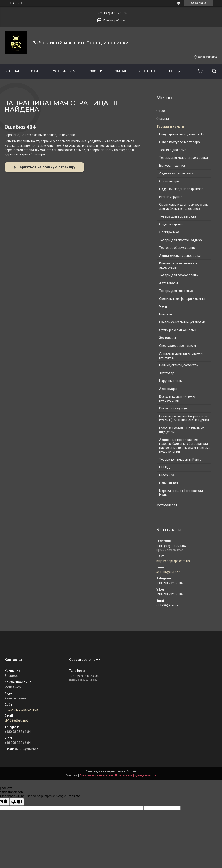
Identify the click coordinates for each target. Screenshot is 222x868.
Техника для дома (173, 150)
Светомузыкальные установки (182, 322)
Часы (163, 306)
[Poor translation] (17, 802)
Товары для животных (176, 291)
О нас (36, 71)
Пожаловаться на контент (96, 775)
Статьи (120, 71)
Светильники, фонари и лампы (182, 299)
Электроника (169, 232)
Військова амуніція (173, 408)
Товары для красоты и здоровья (183, 158)
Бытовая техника (172, 166)
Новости (95, 71)
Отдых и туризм (171, 224)
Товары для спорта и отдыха (181, 240)
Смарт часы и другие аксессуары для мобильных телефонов (184, 207)
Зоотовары (168, 338)
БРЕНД (165, 467)
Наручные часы (171, 381)
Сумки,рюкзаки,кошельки (178, 330)
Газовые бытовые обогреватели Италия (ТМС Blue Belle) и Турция (184, 418)
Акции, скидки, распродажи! (180, 256)
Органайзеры (169, 181)
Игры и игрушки (171, 197)
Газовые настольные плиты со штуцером (182, 430)
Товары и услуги (170, 127)
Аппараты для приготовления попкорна (182, 355)
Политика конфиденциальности (136, 775)
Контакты (147, 71)
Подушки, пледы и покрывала (181, 189)
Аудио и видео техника (176, 173)
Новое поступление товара (180, 142)
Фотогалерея (64, 71)
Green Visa (167, 475)
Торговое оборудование (177, 248)
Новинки (166, 314)
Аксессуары (168, 389)
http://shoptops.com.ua (173, 561)
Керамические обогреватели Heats (181, 493)
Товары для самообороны (179, 275)
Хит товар (167, 373)
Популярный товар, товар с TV (182, 134)
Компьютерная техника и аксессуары (178, 265)
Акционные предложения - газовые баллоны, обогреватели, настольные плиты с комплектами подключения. (185, 446)
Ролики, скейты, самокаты (179, 365)
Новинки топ (169, 483)
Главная (12, 71)
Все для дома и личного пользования (177, 399)
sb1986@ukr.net (168, 572)
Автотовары (169, 283)
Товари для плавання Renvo (180, 460)
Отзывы (163, 119)
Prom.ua (131, 771)
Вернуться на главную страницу (46, 167)
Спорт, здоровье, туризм (178, 346)
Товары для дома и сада (178, 216)
